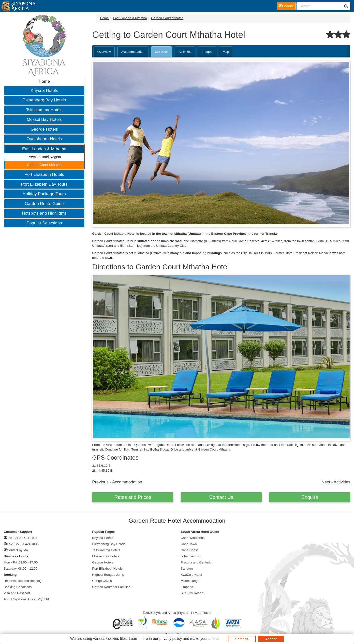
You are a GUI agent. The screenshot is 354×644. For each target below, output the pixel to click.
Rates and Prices (133, 497)
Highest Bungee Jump (108, 575)
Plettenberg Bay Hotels (44, 100)
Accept (271, 639)
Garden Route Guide (44, 204)
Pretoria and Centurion (197, 562)
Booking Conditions (18, 587)
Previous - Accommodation (117, 482)
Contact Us (221, 497)
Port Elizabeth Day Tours (44, 184)
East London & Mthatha (44, 149)
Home (44, 81)
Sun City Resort (192, 593)
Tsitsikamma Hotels (44, 110)
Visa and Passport (17, 593)
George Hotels (44, 129)
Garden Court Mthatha (44, 165)
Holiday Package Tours (44, 194)
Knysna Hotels (44, 90)
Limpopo (187, 587)
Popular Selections (44, 223)
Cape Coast (189, 550)
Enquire (310, 497)
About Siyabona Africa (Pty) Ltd (26, 599)
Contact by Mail (18, 550)
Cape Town (189, 544)
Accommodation (133, 52)
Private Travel (201, 613)
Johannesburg (191, 556)
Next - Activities (336, 482)
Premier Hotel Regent (44, 157)
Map (226, 52)
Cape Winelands (193, 538)
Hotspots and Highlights (44, 213)
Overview (104, 52)
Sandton (187, 569)
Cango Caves (102, 581)
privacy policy (170, 638)
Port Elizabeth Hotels (44, 174)
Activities (185, 52)
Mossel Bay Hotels (44, 119)
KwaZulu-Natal (191, 575)
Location (162, 52)
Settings (242, 639)
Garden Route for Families (111, 587)
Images (207, 52)
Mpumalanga (190, 581)
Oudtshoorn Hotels (44, 139)
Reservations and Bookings (23, 581)
